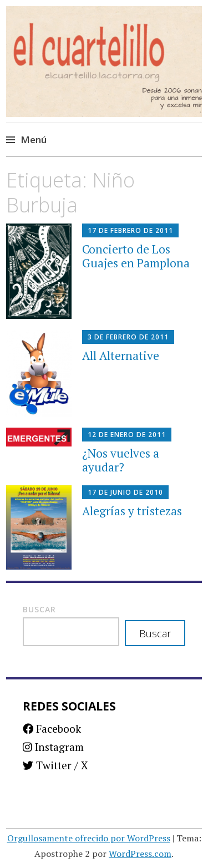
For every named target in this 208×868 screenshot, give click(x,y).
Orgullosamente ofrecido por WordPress (89, 838)
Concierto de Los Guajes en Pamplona (136, 256)
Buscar (39, 609)
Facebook (52, 729)
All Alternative (121, 356)
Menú (34, 139)
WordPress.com (140, 854)
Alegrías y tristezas (132, 511)
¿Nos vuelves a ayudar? (121, 460)
